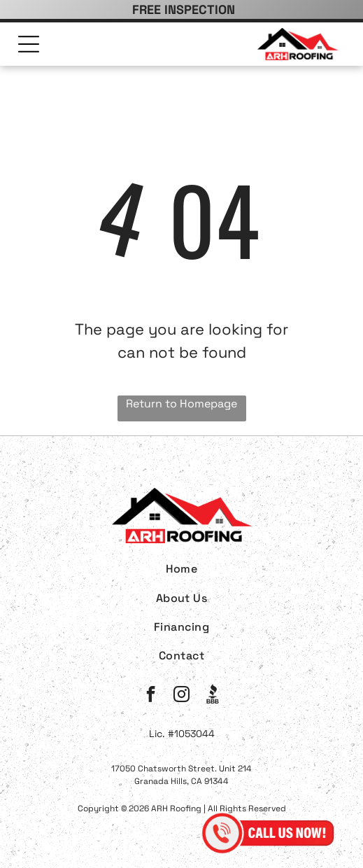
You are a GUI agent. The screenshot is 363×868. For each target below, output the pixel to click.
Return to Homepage (181, 404)
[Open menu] (29, 44)
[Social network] (212, 696)
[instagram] (181, 696)
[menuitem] (181, 569)
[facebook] (151, 696)
